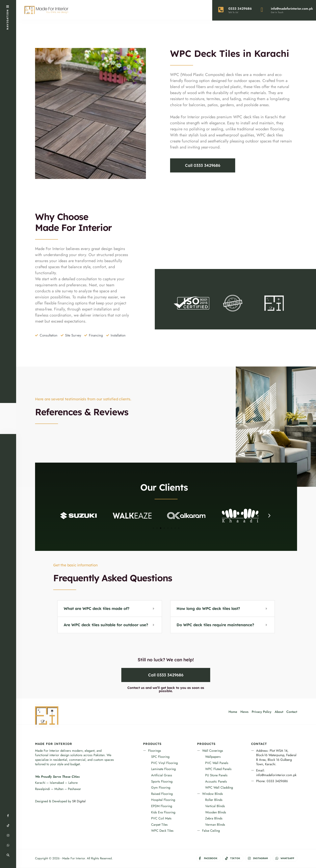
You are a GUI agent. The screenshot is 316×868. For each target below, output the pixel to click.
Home (233, 712)
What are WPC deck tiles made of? (97, 609)
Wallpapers (213, 757)
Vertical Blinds (215, 806)
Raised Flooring (162, 794)
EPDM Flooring (162, 806)
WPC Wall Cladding (219, 788)
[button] (63, 516)
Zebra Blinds (214, 819)
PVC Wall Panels (217, 763)
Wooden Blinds (216, 812)
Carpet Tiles (159, 825)
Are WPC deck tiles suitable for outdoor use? (106, 625)
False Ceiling (211, 831)
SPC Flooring (160, 757)
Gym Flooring (161, 788)
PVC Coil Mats (161, 819)
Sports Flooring (162, 782)
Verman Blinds (215, 825)
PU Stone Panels (216, 775)
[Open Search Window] (8, 855)
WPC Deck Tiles (162, 831)
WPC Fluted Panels (218, 769)
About (279, 712)
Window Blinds (213, 794)
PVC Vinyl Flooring (164, 763)
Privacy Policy (262, 712)
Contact (292, 712)
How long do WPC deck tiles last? (208, 609)
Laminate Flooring (163, 769)
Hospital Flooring (163, 800)
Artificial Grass (162, 775)
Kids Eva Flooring (163, 812)
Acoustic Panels (216, 782)
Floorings (155, 751)
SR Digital (79, 801)
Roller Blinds (214, 800)
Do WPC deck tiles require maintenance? (215, 625)
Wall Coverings (213, 751)
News (244, 712)
